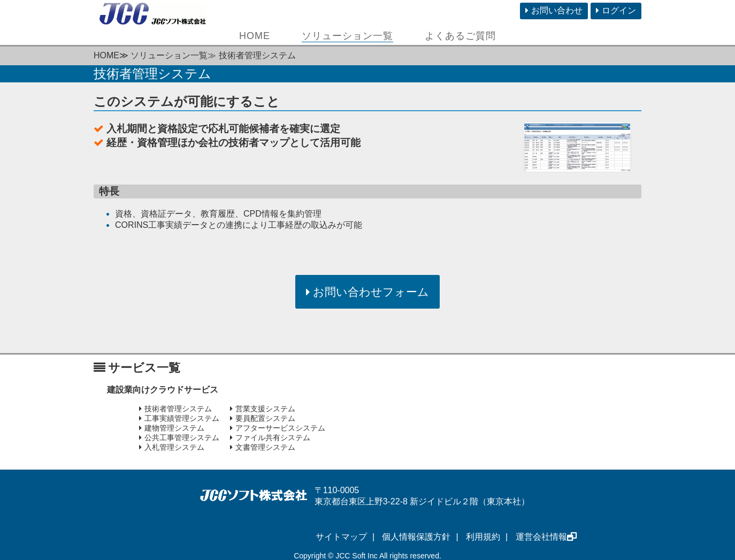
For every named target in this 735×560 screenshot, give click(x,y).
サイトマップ (341, 537)
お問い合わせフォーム (367, 292)
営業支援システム (263, 409)
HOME (255, 36)
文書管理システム (263, 447)
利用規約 (483, 537)
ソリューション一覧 (347, 36)
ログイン (616, 10)
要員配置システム (263, 418)
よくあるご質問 (460, 36)
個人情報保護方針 (416, 537)
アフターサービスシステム (278, 428)
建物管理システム (172, 428)
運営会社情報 (546, 537)
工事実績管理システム (179, 418)
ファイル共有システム (270, 438)
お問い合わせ (554, 10)
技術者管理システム (175, 409)
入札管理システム (172, 447)
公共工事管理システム (179, 438)
